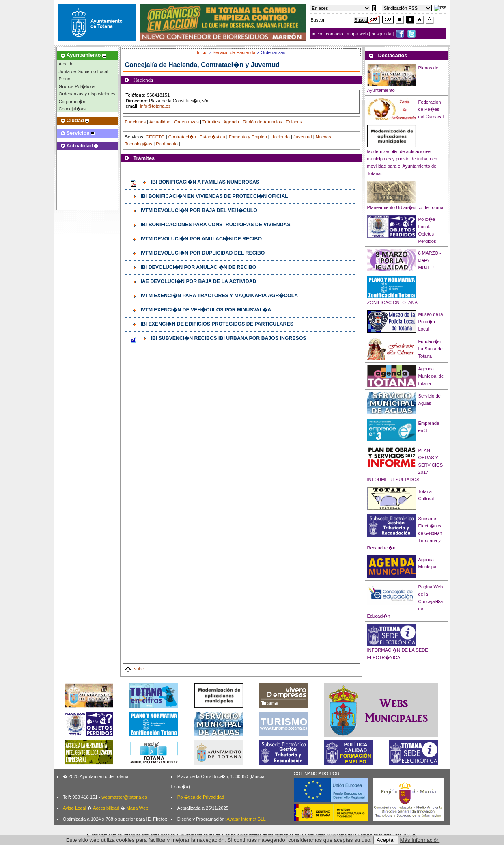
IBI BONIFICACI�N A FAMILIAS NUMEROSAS (205, 182)
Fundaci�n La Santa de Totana (431, 349)
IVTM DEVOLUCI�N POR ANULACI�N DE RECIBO (201, 239)
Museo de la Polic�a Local (431, 322)
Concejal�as (72, 109)
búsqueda (382, 34)
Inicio (203, 52)
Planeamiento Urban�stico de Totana (405, 207)
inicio (318, 34)
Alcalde (66, 64)
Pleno (65, 79)
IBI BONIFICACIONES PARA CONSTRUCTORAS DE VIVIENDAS (216, 225)
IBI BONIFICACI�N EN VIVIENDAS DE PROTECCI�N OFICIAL (214, 196)
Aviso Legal (75, 808)
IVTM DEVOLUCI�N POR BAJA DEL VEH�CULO (199, 210)
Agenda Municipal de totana (431, 376)
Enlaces (294, 122)
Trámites (211, 122)
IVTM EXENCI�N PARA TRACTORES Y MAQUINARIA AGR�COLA (220, 296)
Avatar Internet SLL (246, 819)
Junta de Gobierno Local (84, 71)
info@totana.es (155, 106)
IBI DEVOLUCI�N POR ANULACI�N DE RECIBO (199, 267)
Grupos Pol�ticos (77, 86)
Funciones (136, 122)
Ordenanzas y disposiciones (87, 94)
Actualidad (160, 122)
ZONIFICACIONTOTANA (393, 303)
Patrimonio (167, 144)
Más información (420, 840)
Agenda (232, 122)
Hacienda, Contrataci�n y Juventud (224, 65)
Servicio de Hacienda (234, 52)
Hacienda (280, 137)
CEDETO (155, 137)
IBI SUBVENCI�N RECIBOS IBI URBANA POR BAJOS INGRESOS (229, 338)
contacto (334, 34)
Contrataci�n (182, 137)
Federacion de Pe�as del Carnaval (431, 109)
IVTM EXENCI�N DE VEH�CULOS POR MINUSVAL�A (206, 310)
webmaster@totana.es (124, 797)
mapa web (358, 34)
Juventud (303, 137)
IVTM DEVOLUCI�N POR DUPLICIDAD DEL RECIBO (203, 253)
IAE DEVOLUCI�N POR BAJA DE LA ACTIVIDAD (199, 281)
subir (134, 669)
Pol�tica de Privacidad (201, 797)
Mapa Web (137, 808)
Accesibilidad (106, 808)
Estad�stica (212, 137)
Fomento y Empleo (248, 137)
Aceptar (386, 840)
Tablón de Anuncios (262, 122)
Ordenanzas (186, 122)
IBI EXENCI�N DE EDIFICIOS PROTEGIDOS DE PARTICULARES (217, 324)
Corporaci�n (72, 102)
